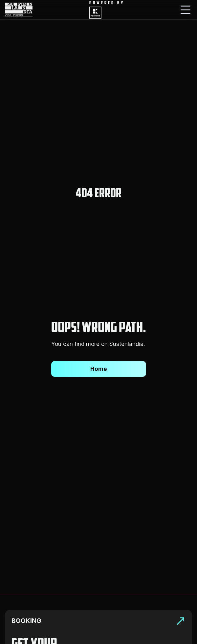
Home (99, 369)
